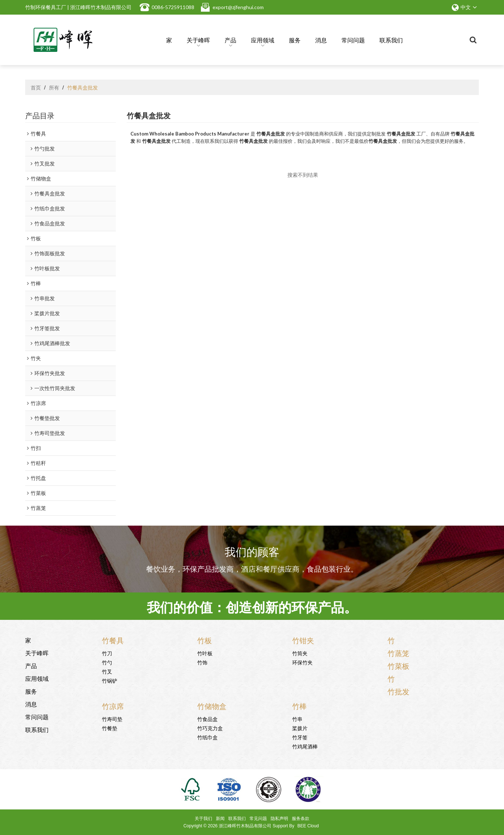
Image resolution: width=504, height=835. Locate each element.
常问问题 (353, 40)
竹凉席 (113, 706)
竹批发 (398, 691)
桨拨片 (300, 728)
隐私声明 (279, 819)
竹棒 (299, 706)
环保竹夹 (302, 662)
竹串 (297, 719)
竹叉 (107, 671)
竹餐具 (113, 640)
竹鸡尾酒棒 (305, 746)
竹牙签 (300, 737)
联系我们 (391, 40)
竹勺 (107, 662)
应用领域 (263, 41)
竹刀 (107, 653)
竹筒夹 (300, 653)
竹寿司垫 (112, 719)
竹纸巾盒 (207, 737)
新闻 (220, 819)
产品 (230, 41)
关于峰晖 (198, 41)
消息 (321, 40)
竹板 (205, 640)
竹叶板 (205, 653)
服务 (295, 40)
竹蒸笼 (398, 653)
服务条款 (301, 819)
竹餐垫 (110, 728)
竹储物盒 (212, 706)
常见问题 (258, 819)
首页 (36, 87)
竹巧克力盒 (210, 728)
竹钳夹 (303, 640)
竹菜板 (398, 666)
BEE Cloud (308, 826)
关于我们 (203, 819)
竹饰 (202, 662)
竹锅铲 (110, 680)
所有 (54, 87)
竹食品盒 (207, 719)
